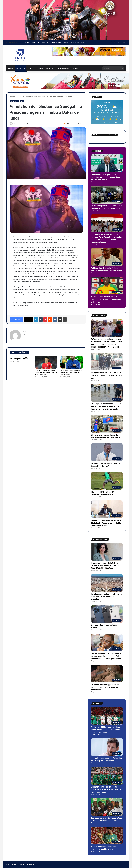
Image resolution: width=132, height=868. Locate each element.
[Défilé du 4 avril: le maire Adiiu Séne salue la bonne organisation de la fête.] (107, 257)
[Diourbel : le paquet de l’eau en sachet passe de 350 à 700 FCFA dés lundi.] (107, 195)
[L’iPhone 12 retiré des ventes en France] (107, 614)
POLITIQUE (31, 68)
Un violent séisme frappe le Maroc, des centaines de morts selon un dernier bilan (105, 687)
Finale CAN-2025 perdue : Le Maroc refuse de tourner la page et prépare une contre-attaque (106, 730)
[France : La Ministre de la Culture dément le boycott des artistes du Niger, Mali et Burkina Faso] (107, 552)
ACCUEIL (11, 68)
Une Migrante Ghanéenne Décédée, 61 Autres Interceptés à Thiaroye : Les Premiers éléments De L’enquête (107, 406)
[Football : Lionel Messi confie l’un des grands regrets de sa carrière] (107, 747)
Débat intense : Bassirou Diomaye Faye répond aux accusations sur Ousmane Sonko (71, 372)
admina (15, 124)
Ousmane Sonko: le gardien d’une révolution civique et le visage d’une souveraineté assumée (59, 42)
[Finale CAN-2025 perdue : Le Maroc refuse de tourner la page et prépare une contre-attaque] (107, 716)
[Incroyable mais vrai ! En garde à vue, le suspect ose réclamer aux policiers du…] (107, 362)
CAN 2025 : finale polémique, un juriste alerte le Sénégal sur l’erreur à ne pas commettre (106, 789)
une (22, 101)
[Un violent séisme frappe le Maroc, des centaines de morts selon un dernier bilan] (107, 673)
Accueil (13, 97)
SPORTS (76, 68)
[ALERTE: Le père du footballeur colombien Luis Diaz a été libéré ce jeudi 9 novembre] (46, 362)
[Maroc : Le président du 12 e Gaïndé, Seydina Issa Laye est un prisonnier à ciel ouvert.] (107, 286)
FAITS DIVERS (51, 68)
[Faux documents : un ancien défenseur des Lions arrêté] (107, 481)
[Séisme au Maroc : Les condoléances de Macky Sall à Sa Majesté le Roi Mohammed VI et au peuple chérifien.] (107, 642)
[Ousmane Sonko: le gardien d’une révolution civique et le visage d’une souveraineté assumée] (107, 163)
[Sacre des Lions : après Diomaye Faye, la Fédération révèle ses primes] (107, 807)
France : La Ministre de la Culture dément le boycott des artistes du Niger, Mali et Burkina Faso (105, 565)
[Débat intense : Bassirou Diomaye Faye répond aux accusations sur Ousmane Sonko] (72, 362)
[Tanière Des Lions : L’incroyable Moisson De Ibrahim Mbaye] (107, 835)
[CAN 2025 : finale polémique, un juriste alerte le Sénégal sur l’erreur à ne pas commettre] (107, 776)
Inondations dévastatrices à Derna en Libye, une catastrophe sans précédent (106, 596)
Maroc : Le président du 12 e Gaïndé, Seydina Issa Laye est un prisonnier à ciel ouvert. (106, 299)
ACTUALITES (21, 68)
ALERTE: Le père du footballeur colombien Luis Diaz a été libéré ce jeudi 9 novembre (46, 372)
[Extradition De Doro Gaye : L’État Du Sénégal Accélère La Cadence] (107, 452)
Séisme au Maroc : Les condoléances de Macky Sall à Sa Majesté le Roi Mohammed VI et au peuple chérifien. (107, 656)
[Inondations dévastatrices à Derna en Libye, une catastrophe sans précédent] (107, 583)
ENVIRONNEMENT (64, 68)
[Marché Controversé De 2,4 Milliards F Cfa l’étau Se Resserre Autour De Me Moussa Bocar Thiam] (107, 509)
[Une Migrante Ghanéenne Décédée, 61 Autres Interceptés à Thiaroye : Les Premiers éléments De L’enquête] (107, 393)
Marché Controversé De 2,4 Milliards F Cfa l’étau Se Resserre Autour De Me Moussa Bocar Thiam (107, 523)
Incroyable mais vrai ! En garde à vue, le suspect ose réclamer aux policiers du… (106, 375)
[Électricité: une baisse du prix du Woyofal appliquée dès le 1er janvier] (107, 424)
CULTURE (41, 68)
